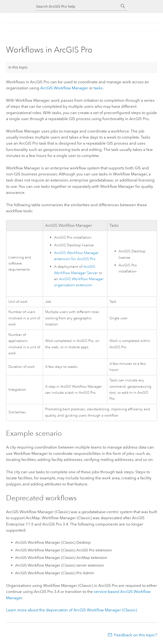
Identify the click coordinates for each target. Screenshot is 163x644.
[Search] (123, 6)
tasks (98, 88)
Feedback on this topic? (136, 635)
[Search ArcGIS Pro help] (77, 6)
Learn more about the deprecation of (71, 610)
